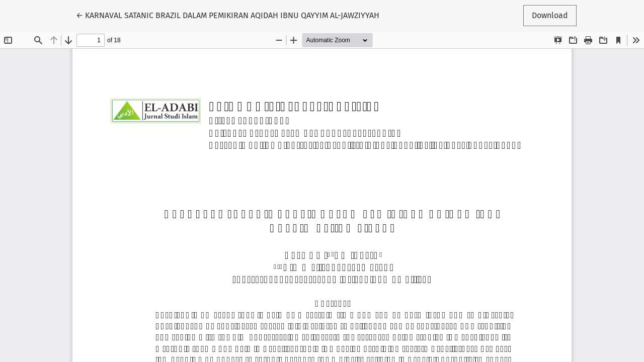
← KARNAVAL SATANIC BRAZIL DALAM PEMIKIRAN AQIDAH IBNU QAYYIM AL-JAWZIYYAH (228, 15)
